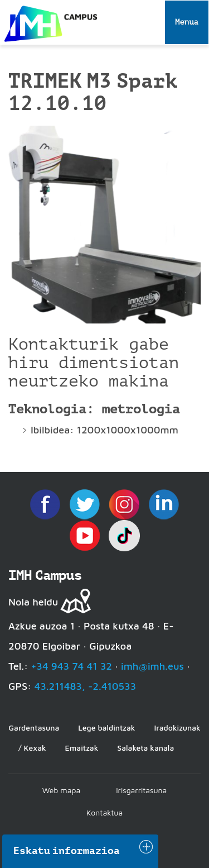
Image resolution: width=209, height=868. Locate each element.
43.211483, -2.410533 (85, 686)
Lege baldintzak (106, 728)
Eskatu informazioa (67, 851)
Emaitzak (82, 748)
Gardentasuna (34, 728)
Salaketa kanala (145, 748)
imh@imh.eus (152, 666)
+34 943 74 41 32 (71, 666)
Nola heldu (33, 602)
